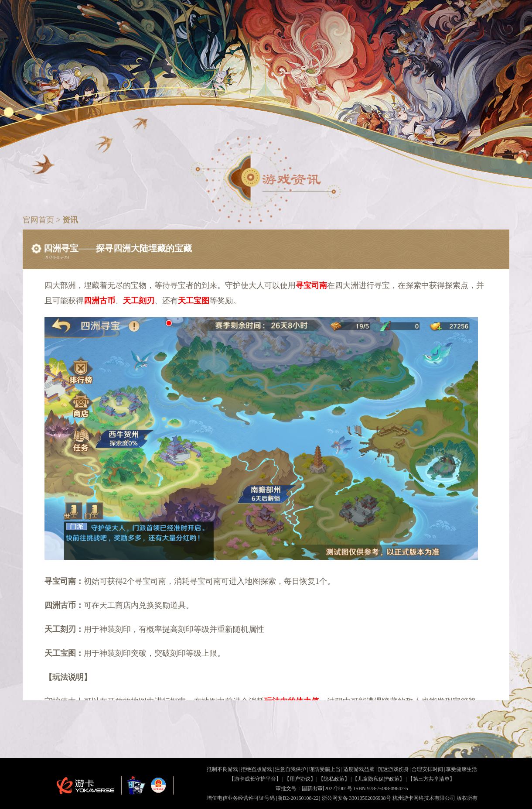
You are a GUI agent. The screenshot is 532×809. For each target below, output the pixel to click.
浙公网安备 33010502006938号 (356, 798)
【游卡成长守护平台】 (255, 779)
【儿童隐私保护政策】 (379, 779)
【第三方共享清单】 (431, 779)
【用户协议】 (300, 779)
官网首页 (39, 220)
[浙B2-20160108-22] (298, 798)
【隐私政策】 (334, 779)
